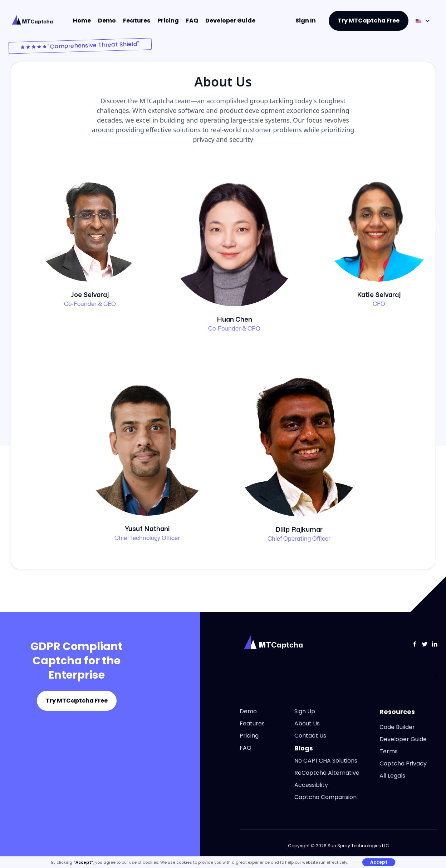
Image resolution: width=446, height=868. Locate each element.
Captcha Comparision (325, 797)
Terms (389, 752)
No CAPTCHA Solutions (326, 761)
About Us (307, 724)
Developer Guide (230, 21)
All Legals (392, 776)
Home (82, 21)
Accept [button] (379, 862)
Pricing (168, 21)
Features (137, 21)
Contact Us (310, 736)
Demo (107, 21)
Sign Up (305, 711)
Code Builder (397, 727)
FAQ (192, 21)
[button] (423, 21)
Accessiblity (311, 785)
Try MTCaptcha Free (369, 21)
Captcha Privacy (403, 764)
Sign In (306, 21)
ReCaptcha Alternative (327, 773)
